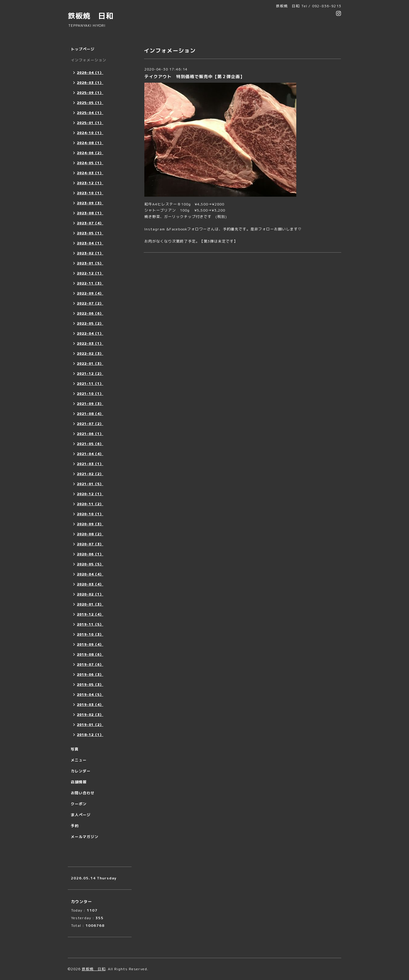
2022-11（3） (90, 283)
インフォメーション (89, 60)
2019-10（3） (90, 634)
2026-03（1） (90, 83)
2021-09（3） (90, 404)
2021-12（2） (90, 374)
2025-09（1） (90, 93)
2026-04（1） (90, 73)
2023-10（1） (90, 193)
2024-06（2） (90, 153)
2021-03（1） (90, 464)
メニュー (79, 760)
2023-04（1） (90, 243)
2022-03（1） (90, 343)
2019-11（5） (90, 624)
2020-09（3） (90, 524)
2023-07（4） (90, 223)
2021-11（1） (90, 384)
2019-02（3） (90, 715)
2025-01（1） (90, 123)
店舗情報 (79, 782)
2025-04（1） (90, 113)
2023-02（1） (90, 253)
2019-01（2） (90, 725)
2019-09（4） (90, 644)
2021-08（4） (90, 414)
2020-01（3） (90, 604)
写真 (75, 749)
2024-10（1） (90, 133)
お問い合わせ (83, 793)
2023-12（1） (90, 183)
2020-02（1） (90, 594)
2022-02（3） (90, 354)
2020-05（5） (90, 564)
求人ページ (81, 815)
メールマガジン (85, 837)
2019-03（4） (90, 705)
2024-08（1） (90, 143)
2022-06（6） (90, 313)
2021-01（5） (90, 484)
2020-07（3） (90, 544)
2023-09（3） (90, 203)
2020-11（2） (90, 504)
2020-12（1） (90, 494)
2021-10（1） (90, 394)
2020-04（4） (90, 574)
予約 (75, 826)
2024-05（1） (90, 163)
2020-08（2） (90, 534)
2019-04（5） (90, 695)
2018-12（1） (90, 735)
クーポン (79, 804)
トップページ (83, 49)
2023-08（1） (90, 213)
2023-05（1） (90, 233)
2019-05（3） (90, 685)
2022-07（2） (90, 303)
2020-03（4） (90, 584)
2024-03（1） (90, 173)
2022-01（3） (90, 364)
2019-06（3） (90, 675)
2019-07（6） (90, 664)
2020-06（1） (90, 554)
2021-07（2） (90, 424)
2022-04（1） (90, 333)
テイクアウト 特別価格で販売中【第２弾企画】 (194, 76)
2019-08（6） (90, 654)
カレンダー (81, 771)
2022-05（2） (90, 323)
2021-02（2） (90, 474)
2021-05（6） (90, 444)
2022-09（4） (90, 293)
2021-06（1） (90, 434)
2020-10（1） (90, 514)
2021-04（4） (90, 454)
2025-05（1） (90, 103)
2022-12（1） (90, 273)
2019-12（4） (90, 614)
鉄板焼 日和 (91, 16)
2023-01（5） (90, 263)
